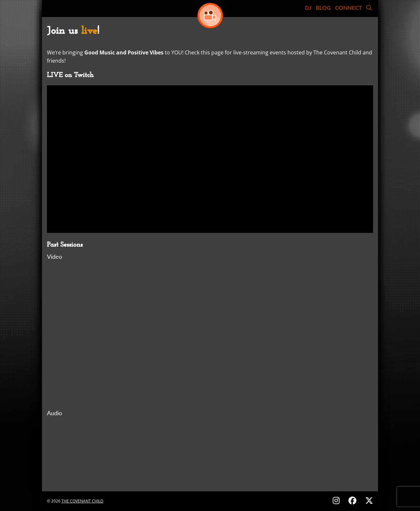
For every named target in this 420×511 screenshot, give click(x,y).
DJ (308, 8)
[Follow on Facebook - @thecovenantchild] (353, 500)
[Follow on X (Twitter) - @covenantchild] (368, 500)
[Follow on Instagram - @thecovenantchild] (337, 500)
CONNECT (348, 8)
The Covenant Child (82, 501)
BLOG (323, 8)
